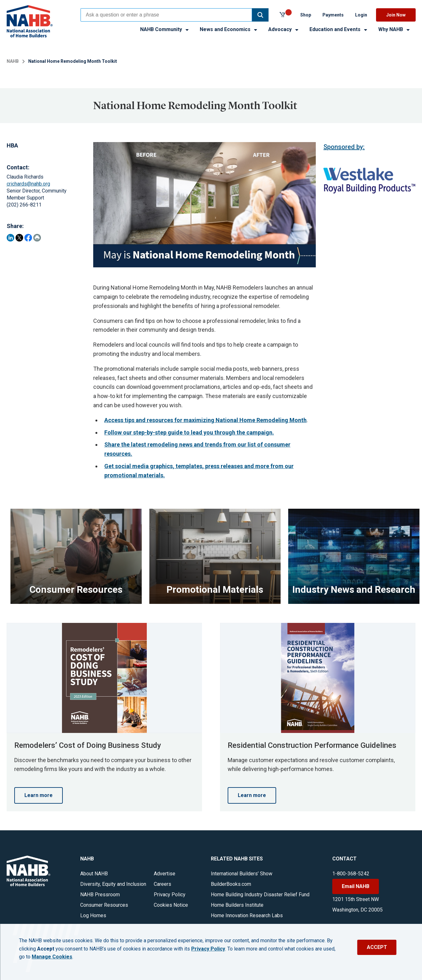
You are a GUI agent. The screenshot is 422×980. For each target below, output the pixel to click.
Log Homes (93, 915)
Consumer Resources (104, 905)
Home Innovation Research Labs (247, 915)
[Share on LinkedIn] (10, 238)
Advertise (165, 874)
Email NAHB (356, 886)
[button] (260, 15)
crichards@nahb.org (28, 184)
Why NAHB (394, 29)
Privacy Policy (170, 895)
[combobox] (166, 15)
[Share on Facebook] (28, 238)
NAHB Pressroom (100, 895)
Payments (333, 15)
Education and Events (339, 29)
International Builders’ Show (242, 874)
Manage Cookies (52, 957)
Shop (306, 15)
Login (361, 15)
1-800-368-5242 (351, 874)
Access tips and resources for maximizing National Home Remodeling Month (205, 420)
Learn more (39, 795)
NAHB (13, 61)
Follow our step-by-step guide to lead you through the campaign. (189, 432)
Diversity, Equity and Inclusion (113, 884)
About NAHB (94, 874)
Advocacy (284, 29)
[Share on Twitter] (19, 238)
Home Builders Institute (237, 905)
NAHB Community (165, 29)
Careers (162, 884)
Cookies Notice (171, 905)
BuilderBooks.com (231, 884)
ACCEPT (377, 947)
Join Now (396, 15)
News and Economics (229, 29)
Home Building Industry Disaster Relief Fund (260, 895)
